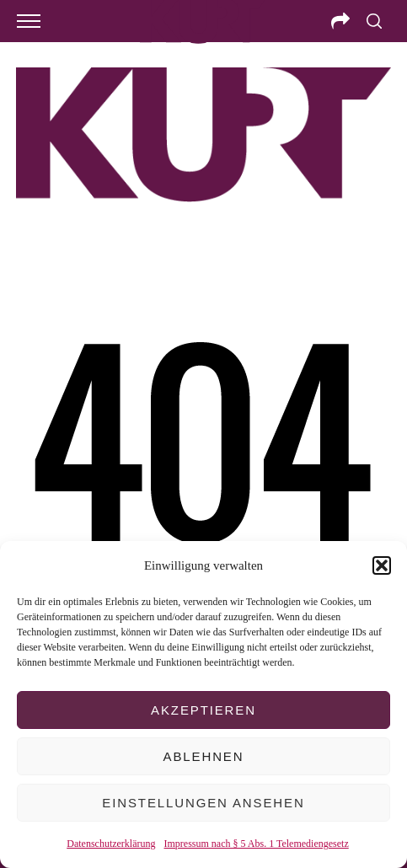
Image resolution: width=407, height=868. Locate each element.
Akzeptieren (203, 710)
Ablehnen (204, 756)
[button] (382, 565)
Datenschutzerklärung (111, 844)
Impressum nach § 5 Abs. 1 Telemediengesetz (257, 844)
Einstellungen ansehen (203, 803)
